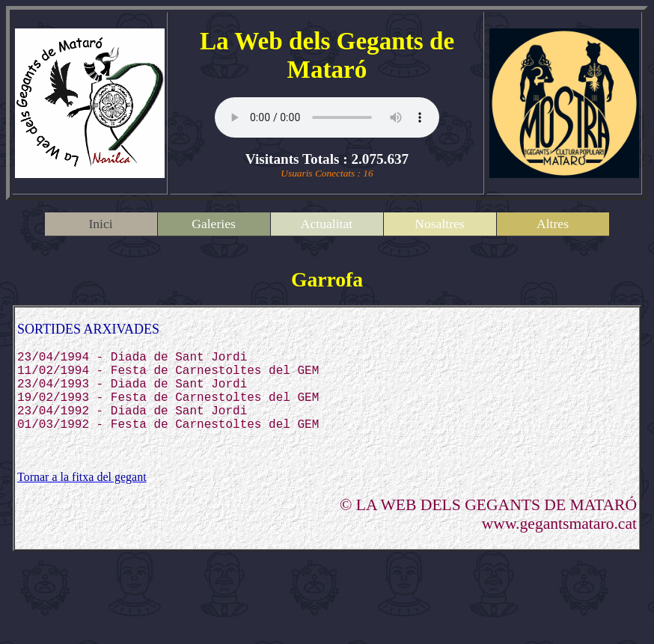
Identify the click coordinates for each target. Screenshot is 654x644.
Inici (100, 224)
